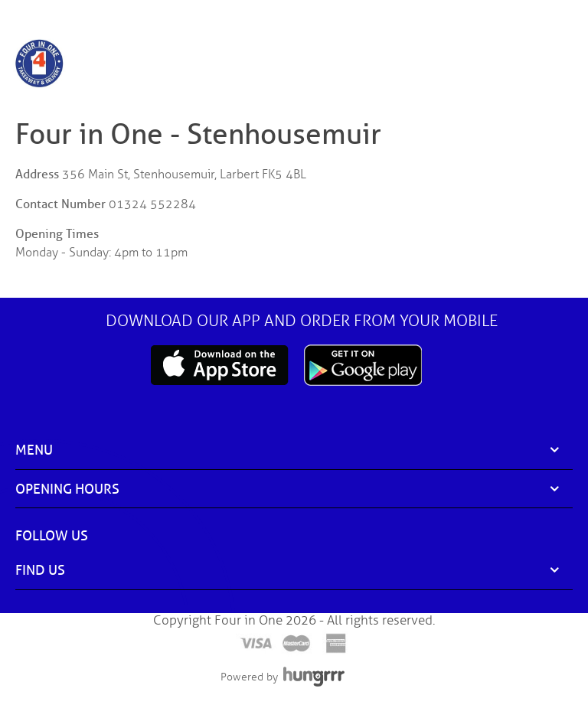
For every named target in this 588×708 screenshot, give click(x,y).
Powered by (249, 677)
